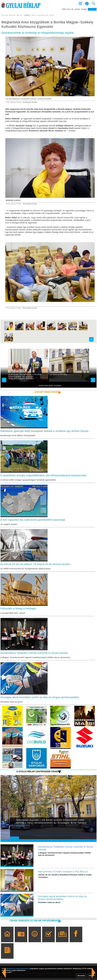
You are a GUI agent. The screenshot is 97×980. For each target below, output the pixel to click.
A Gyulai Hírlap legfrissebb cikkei (36, 773)
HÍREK (27, 15)
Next (93, 832)
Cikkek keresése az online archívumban (33, 922)
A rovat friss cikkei (46, 392)
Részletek (81, 976)
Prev (14, 832)
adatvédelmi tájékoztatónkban (18, 969)
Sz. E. (20, 15)
